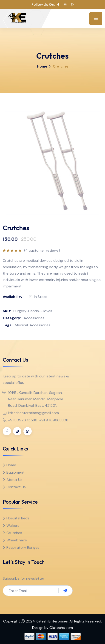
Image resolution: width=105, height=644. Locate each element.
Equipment (16, 472)
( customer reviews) (42, 251)
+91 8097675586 (23, 420)
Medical (21, 325)
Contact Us (16, 487)
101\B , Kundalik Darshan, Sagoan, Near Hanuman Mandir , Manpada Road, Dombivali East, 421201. (36, 399)
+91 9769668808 (54, 420)
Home (42, 66)
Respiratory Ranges (23, 547)
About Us (14, 480)
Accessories (34, 318)
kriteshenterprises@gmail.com (33, 413)
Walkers (13, 525)
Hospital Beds (18, 518)
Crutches (14, 533)
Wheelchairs (17, 540)
